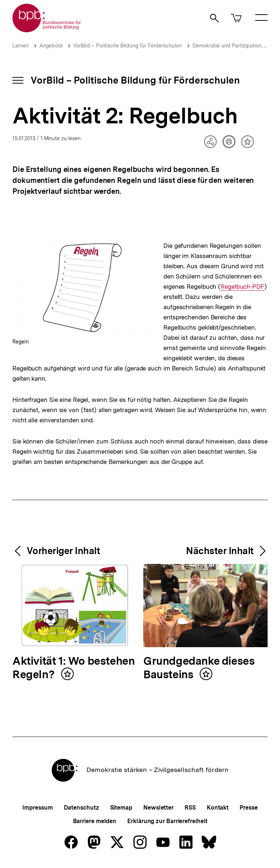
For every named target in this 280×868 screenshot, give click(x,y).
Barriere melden (95, 821)
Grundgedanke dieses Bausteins (199, 668)
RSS (190, 808)
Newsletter (158, 808)
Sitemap (121, 808)
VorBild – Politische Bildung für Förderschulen (128, 46)
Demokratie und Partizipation (227, 46)
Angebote (51, 46)
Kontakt (218, 808)
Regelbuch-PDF (242, 287)
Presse (248, 808)
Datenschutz (81, 808)
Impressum (37, 808)
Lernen (21, 46)
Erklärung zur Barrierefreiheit (167, 821)
